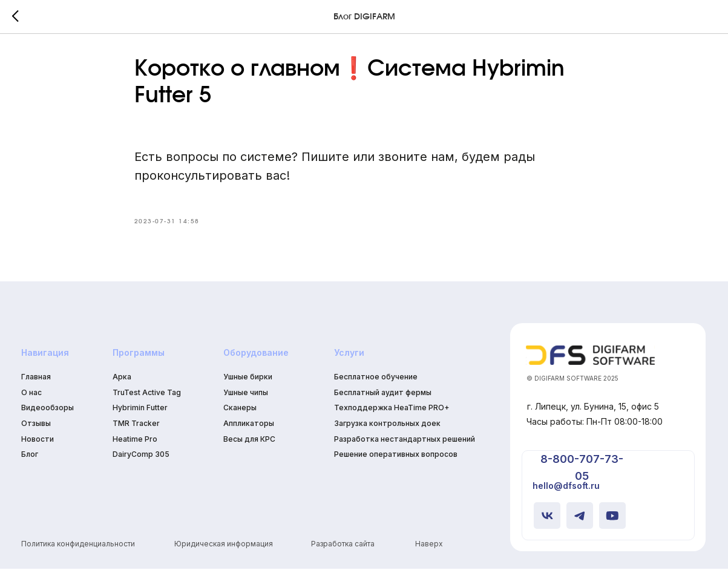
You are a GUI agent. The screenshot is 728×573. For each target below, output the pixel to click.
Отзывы (36, 427)
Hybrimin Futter (140, 412)
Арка (122, 380)
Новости (38, 443)
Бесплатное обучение (376, 380)
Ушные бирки (248, 380)
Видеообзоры (48, 412)
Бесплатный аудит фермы (383, 396)
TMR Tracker (136, 427)
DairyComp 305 (141, 458)
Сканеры (240, 412)
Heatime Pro (135, 443)
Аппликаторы (249, 427)
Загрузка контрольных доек (387, 427)
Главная (36, 380)
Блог (30, 458)
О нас (31, 396)
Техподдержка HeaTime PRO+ (392, 412)
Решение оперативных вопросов (396, 458)
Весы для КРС (249, 443)
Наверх (429, 547)
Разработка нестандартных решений (405, 443)
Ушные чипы (246, 396)
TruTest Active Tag (147, 396)
